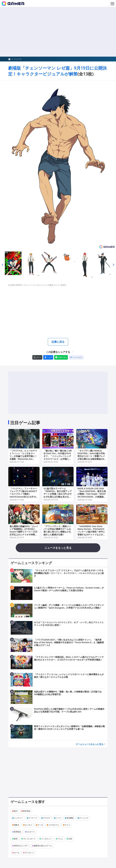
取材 (16, 839)
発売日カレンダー (21, 846)
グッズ (40, 825)
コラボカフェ (54, 825)
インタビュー (47, 839)
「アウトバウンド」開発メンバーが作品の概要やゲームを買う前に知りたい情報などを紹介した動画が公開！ (57, 531)
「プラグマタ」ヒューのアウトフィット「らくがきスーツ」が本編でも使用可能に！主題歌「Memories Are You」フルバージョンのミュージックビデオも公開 (23, 458)
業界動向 (18, 832)
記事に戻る (58, 342)
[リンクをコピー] (76, 358)
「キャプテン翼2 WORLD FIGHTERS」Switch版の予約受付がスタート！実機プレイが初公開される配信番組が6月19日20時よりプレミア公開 (92, 457)
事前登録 (27, 812)
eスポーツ (31, 832)
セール (17, 853)
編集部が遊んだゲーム (43, 846)
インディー (18, 819)
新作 (16, 812)
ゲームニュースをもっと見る (90, 745)
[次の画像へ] (58, 165)
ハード (58, 819)
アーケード (33, 819)
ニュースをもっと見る (58, 548)
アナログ (47, 819)
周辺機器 (70, 819)
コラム (60, 839)
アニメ (67, 825)
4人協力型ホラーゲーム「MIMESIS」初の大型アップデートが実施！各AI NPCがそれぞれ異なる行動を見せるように (58, 495)
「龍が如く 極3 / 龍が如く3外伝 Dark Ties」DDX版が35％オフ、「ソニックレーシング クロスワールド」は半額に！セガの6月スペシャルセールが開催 (58, 458)
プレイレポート (29, 839)
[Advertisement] (58, 32)
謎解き (17, 825)
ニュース (18, 59)
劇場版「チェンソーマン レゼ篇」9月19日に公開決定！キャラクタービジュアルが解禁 (57, 71)
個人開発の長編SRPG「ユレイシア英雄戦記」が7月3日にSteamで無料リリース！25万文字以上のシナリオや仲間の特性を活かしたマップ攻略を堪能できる (24, 534)
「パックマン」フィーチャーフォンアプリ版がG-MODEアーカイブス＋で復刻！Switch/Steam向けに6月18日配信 (24, 495)
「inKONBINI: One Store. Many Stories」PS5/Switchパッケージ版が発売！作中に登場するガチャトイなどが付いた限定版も (91, 532)
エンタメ (28, 825)
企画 (70, 839)
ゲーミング (84, 819)
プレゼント (29, 853)
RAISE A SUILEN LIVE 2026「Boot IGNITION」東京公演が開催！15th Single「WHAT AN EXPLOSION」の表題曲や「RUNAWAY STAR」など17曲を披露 (92, 496)
